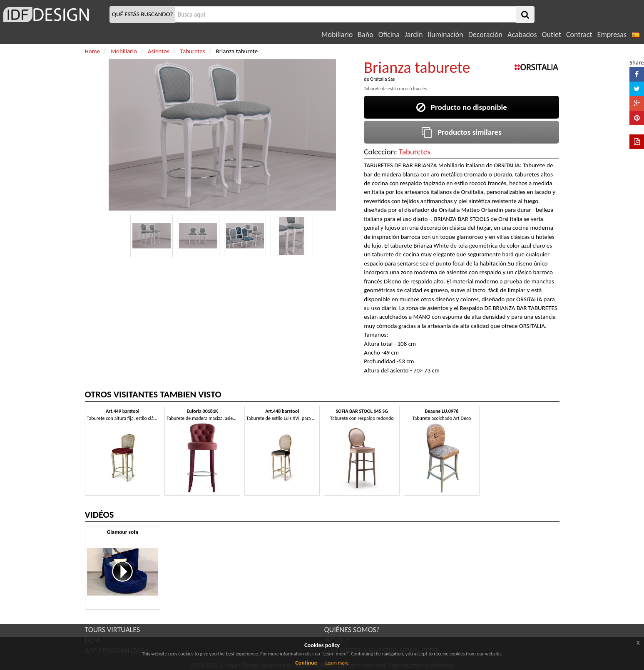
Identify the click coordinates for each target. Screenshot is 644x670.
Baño (365, 35)
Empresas (612, 35)
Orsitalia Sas (382, 79)
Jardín (414, 35)
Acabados (522, 35)
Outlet (552, 35)
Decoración (485, 35)
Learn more (337, 663)
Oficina (389, 35)
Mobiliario (337, 35)
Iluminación (445, 35)
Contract (579, 35)
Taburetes (415, 152)
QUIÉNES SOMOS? (352, 630)
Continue (306, 663)
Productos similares (462, 132)
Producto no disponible (462, 107)
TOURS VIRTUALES (113, 630)
